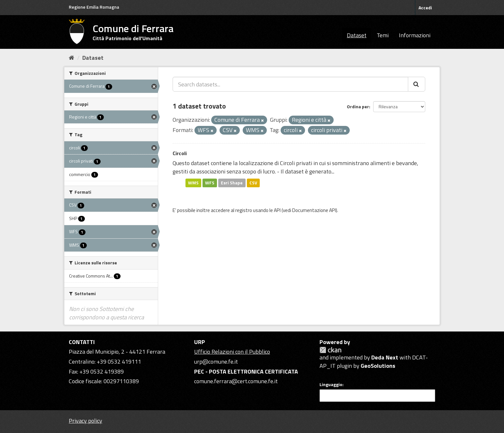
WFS (210, 183)
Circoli (180, 153)
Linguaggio (331, 384)
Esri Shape (232, 183)
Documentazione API (314, 210)
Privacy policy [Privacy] (85, 421)
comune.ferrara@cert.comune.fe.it (236, 381)
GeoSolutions (378, 366)
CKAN (330, 350)
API (277, 210)
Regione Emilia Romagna (94, 7)
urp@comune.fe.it (216, 362)
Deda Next (385, 357)
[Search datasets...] (290, 84)
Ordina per (358, 106)
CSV (253, 183)
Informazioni (415, 35)
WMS (193, 183)
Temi (383, 35)
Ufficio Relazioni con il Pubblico (232, 352)
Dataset (357, 35)
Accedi (425, 8)
